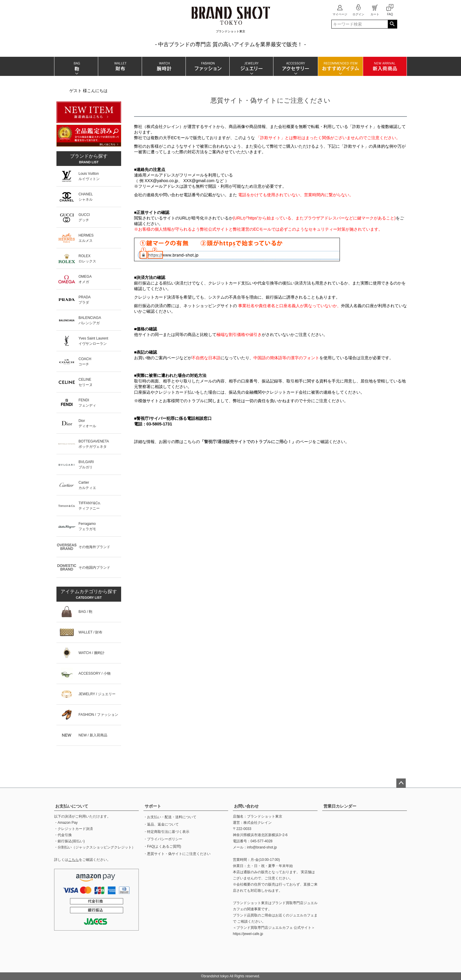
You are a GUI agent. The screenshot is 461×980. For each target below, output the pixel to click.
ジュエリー (251, 66)
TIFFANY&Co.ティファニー (90, 506)
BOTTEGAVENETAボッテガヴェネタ (94, 444)
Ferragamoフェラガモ (87, 526)
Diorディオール (87, 423)
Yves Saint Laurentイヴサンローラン (93, 341)
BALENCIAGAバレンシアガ (90, 320)
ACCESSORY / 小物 (95, 673)
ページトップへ (401, 783)
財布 (120, 66)
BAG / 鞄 (85, 612)
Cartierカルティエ (87, 485)
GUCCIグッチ (84, 217)
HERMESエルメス (86, 238)
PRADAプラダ (85, 300)
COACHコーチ (85, 362)
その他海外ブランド (94, 547)
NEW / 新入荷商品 (93, 735)
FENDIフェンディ (87, 403)
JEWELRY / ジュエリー (97, 694)
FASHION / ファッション (98, 715)
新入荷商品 (385, 66)
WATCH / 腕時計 (92, 653)
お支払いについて (72, 806)
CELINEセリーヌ (86, 382)
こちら (74, 860)
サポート (153, 806)
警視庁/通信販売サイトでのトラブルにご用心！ (248, 442)
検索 (392, 24)
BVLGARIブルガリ (86, 465)
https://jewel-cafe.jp (248, 934)
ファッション (207, 66)
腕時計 (164, 66)
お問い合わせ (246, 806)
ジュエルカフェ (302, 915)
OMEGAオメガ (85, 279)
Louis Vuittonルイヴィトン (89, 176)
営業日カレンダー (340, 806)
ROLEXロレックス (87, 259)
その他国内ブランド (94, 568)
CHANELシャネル (86, 197)
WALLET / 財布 (90, 632)
